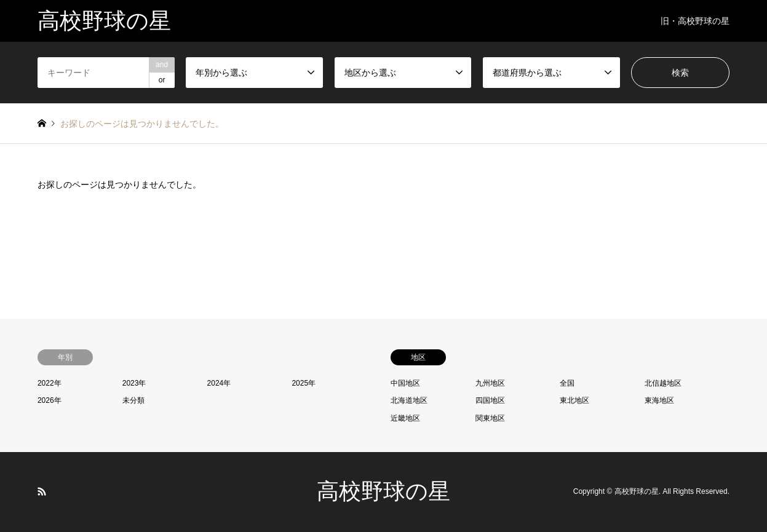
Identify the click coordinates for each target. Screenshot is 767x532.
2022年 (50, 383)
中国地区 (405, 383)
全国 (567, 383)
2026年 (50, 400)
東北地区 (574, 400)
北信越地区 (663, 383)
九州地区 (490, 383)
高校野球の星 (383, 491)
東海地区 (659, 400)
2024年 (219, 383)
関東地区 (490, 418)
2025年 (304, 383)
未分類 (133, 400)
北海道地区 (409, 400)
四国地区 (490, 400)
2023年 (134, 383)
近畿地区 (405, 418)
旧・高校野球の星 (695, 21)
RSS (42, 491)
